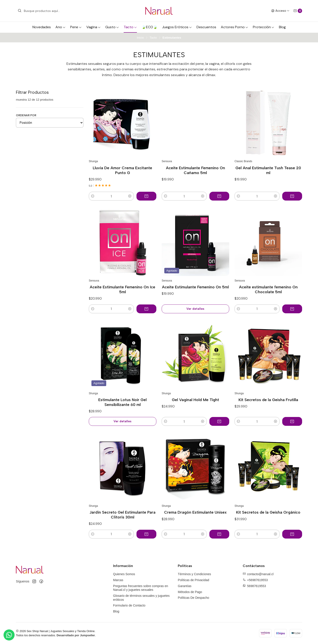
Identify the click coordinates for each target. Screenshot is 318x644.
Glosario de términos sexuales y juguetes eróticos (141, 598)
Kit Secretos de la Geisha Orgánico (268, 512)
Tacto (130, 27)
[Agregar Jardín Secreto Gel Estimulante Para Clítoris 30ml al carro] (146, 534)
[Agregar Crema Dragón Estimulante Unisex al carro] (219, 534)
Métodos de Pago (190, 592)
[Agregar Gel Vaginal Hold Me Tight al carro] (219, 421)
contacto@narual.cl (260, 574)
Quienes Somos (124, 574)
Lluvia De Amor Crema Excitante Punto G (122, 170)
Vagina (94, 27)
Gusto (112, 27)
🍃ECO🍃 (150, 27)
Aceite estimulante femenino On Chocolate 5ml (268, 289)
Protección (264, 27)
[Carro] (298, 11)
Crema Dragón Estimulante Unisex (195, 512)
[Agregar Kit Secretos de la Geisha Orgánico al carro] (292, 534)
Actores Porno (235, 27)
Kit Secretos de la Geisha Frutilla (268, 400)
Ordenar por (26, 115)
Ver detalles (195, 309)
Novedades (42, 27)
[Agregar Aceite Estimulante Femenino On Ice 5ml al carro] (146, 309)
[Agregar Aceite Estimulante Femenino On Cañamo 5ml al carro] (219, 196)
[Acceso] (280, 11)
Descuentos (206, 27)
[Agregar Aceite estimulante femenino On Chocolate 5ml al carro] (292, 309)
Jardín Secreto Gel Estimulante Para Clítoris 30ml (122, 515)
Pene (76, 27)
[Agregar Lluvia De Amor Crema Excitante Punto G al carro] (146, 196)
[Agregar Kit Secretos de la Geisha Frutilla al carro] (292, 421)
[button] (93, 196)
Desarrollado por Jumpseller (76, 635)
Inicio (140, 38)
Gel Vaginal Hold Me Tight (195, 400)
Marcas (118, 580)
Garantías (185, 586)
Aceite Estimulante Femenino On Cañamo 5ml (195, 170)
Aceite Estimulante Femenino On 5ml (195, 287)
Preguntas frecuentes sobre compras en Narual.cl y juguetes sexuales (141, 588)
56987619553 (257, 586)
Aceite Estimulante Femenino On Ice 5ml (122, 289)
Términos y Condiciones (194, 574)
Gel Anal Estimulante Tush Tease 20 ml (268, 170)
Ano (61, 27)
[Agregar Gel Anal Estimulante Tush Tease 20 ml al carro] (292, 196)
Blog (282, 27)
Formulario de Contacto (129, 605)
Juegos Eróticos (177, 27)
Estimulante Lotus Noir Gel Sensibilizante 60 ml (122, 402)
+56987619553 (257, 580)
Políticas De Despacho (193, 598)
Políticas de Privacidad (193, 580)
